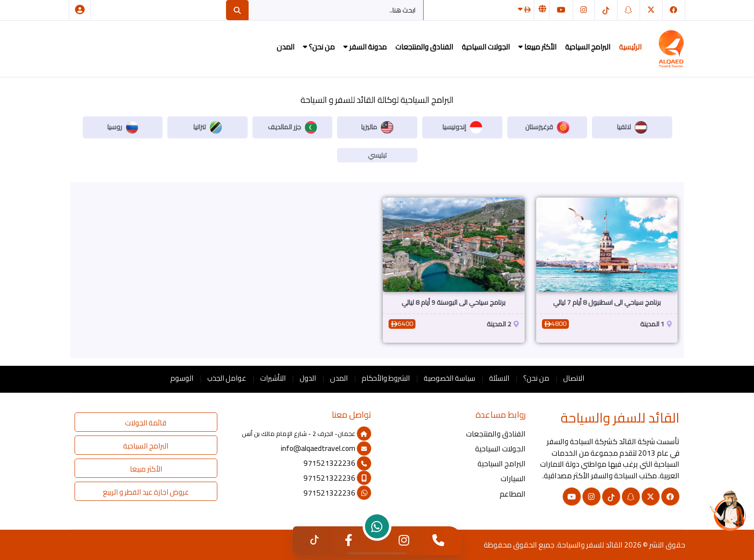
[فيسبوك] (674, 10)
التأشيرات (273, 378)
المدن (285, 47)
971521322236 (337, 463)
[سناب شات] (628, 10)
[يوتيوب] (561, 10)
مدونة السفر (365, 47)
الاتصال (574, 378)
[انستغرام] (584, 10)
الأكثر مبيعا (537, 47)
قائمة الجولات (146, 423)
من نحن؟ (319, 47)
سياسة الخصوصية (449, 378)
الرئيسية (630, 47)
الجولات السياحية (486, 47)
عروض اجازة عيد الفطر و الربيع (146, 492)
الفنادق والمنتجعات (424, 47)
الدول (308, 378)
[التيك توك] (606, 10)
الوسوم (182, 378)
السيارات (513, 479)
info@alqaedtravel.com (326, 448)
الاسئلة (499, 378)
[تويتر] (651, 10)
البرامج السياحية (588, 47)
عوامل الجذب (227, 378)
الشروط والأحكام (386, 378)
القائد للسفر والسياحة (590, 545)
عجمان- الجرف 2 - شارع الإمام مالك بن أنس (307, 434)
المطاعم (513, 494)
